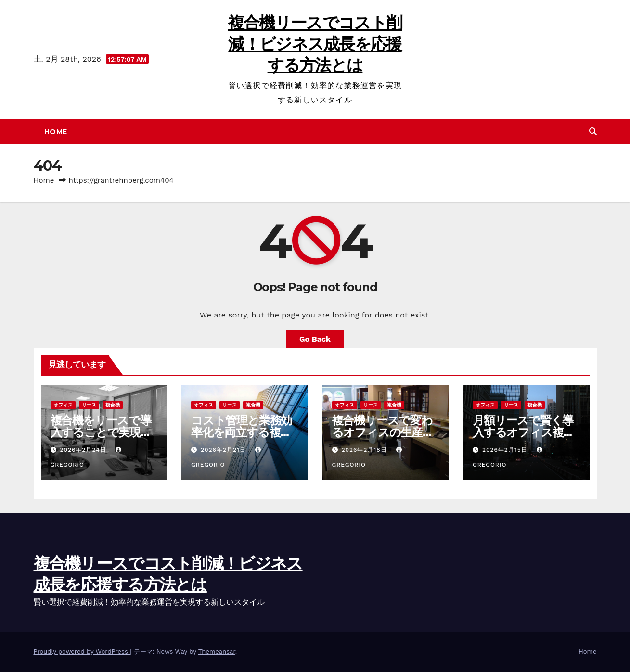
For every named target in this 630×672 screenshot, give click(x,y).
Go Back (315, 339)
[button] (593, 132)
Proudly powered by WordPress (82, 652)
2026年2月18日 (365, 450)
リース (89, 405)
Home (56, 132)
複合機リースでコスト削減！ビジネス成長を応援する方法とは (315, 44)
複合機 (113, 405)
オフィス (63, 405)
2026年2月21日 (225, 450)
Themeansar (217, 652)
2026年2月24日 (84, 450)
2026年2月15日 (506, 450)
